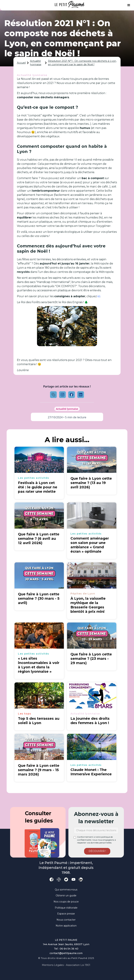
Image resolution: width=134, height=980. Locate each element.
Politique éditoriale (66, 908)
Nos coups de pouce (66, 902)
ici (99, 296)
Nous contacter (66, 920)
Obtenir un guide (66, 896)
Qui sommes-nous (66, 890)
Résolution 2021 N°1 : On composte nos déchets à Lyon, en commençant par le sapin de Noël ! (82, 63)
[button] (129, 5)
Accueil (21, 63)
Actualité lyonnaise (36, 63)
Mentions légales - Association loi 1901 (66, 965)
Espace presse (66, 914)
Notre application (66, 926)
